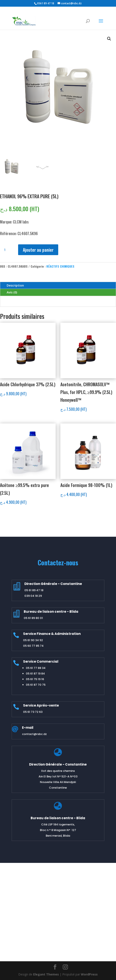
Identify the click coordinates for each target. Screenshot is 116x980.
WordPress (89, 974)
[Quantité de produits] (6, 250)
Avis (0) (12, 292)
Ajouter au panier (38, 250)
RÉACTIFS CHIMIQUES (60, 266)
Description (15, 285)
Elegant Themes (46, 974)
